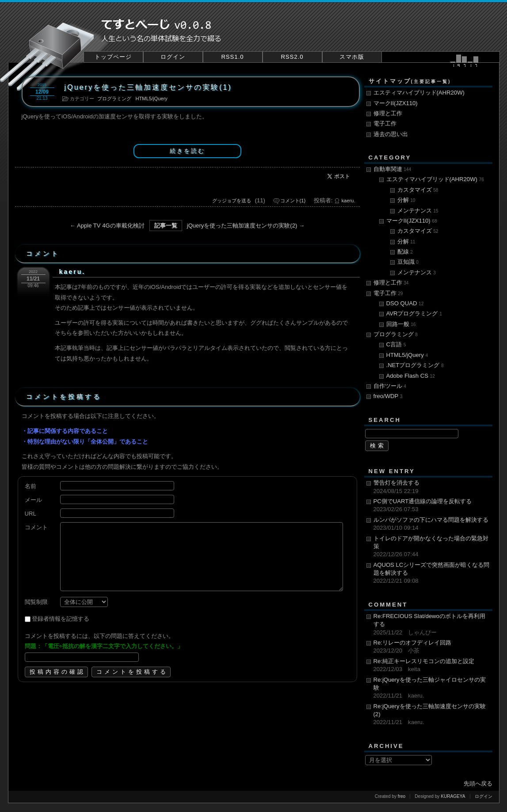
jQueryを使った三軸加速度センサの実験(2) (242, 226)
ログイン (173, 57)
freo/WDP (388, 396)
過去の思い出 (391, 134)
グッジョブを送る (232, 201)
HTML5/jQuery (152, 99)
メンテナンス (418, 211)
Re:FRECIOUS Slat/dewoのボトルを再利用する (432, 625)
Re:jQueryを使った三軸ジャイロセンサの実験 (432, 688)
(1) (293, 201)
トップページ (113, 57)
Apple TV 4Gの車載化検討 (111, 226)
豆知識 (408, 262)
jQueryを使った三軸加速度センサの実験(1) (148, 87)
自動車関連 (393, 169)
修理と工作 (388, 113)
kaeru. (349, 201)
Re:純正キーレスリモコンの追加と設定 (432, 666)
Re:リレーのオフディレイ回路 (432, 647)
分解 (406, 200)
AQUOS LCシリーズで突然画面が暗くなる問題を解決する (432, 573)
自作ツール (390, 386)
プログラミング (114, 99)
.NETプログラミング (415, 365)
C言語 (396, 344)
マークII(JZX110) (396, 103)
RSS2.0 (292, 57)
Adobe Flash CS (411, 376)
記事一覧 (166, 226)
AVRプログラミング (414, 313)
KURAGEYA (453, 796)
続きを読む (187, 151)
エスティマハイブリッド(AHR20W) (419, 93)
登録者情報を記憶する (61, 619)
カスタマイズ (418, 190)
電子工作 (385, 123)
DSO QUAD (405, 303)
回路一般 (401, 324)
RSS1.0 (232, 57)
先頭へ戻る (478, 784)
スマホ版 (352, 57)
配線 (405, 252)
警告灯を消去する (432, 487)
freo (402, 796)
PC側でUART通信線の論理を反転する (432, 506)
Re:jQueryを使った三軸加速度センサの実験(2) (432, 715)
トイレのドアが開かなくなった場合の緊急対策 (432, 547)
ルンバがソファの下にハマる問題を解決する (432, 524)
